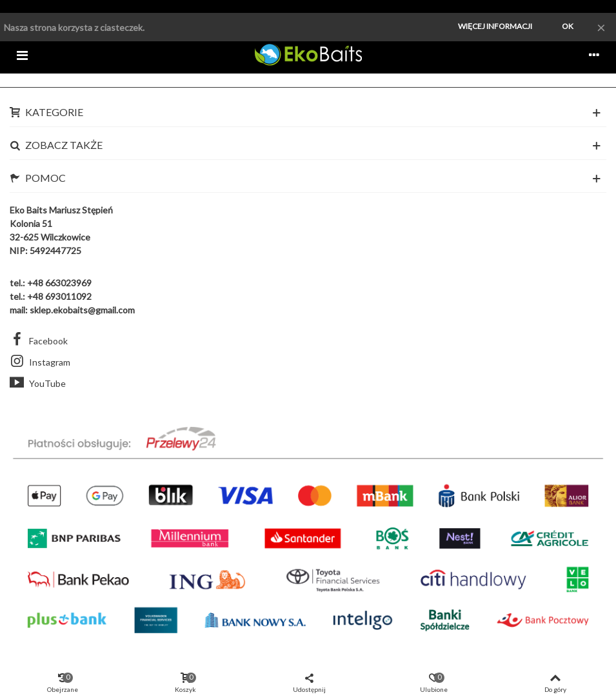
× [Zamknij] (601, 27)
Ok (568, 26)
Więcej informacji (495, 26)
